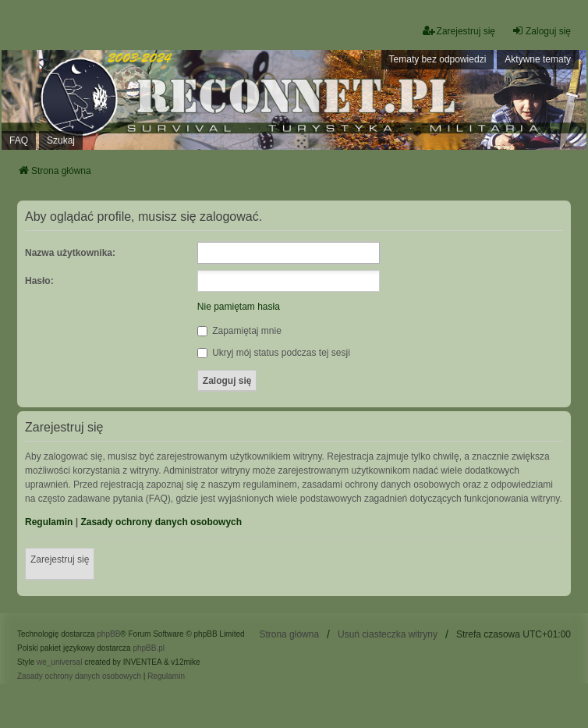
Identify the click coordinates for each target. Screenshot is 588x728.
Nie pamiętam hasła (239, 307)
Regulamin (49, 522)
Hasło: (39, 281)
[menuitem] (79, 677)
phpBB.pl (149, 648)
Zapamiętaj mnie (239, 331)
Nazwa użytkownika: (70, 253)
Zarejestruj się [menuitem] (459, 31)
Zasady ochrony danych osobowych (161, 522)
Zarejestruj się (60, 559)
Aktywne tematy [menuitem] (538, 59)
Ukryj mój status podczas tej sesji (274, 353)
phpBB (108, 634)
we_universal (59, 662)
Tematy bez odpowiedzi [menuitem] (438, 59)
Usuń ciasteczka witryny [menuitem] (388, 634)
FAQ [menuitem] (19, 140)
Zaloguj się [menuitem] (541, 31)
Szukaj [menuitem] (61, 140)
